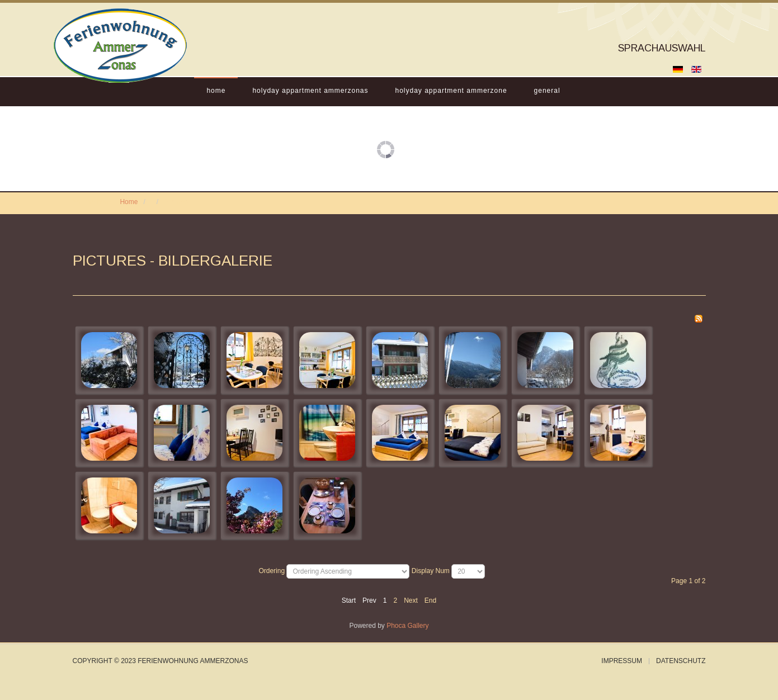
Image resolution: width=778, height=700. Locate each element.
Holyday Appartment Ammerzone (451, 91)
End (430, 600)
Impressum (622, 661)
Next (411, 600)
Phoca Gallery (407, 626)
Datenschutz (681, 661)
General (547, 91)
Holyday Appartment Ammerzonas (310, 91)
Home (216, 91)
